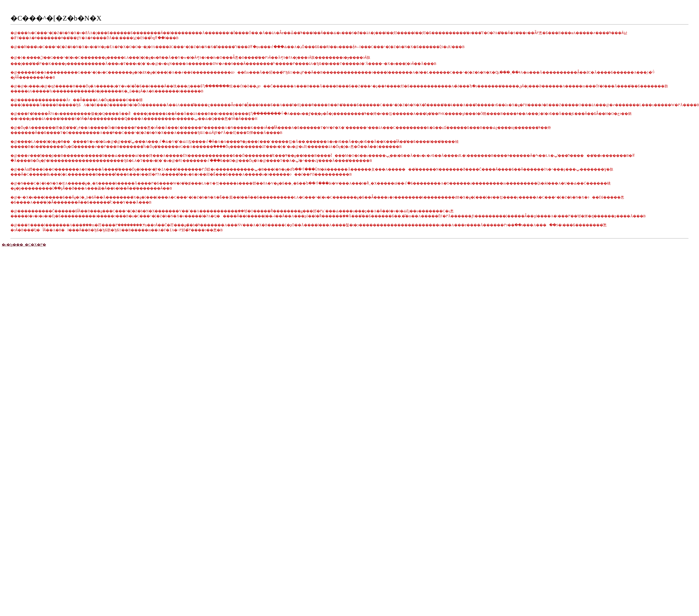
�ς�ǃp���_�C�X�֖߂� (24, 245)
